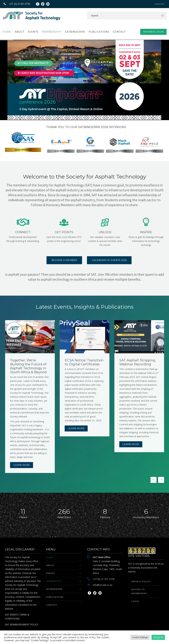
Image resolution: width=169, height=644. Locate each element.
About (19, 32)
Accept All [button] (158, 637)
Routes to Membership (139, 591)
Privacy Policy (141, 581)
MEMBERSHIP (52, 32)
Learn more (22, 465)
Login (135, 601)
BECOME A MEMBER (64, 260)
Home (7, 32)
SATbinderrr (75, 32)
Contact (119, 32)
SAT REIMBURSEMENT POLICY (22, 624)
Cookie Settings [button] (140, 637)
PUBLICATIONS (99, 32)
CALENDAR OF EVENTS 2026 (109, 260)
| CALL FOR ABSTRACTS (33, 63)
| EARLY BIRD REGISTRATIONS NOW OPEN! (43, 73)
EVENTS (33, 32)
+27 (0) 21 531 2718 (15, 4)
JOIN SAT (160, 4)
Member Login (153, 32)
